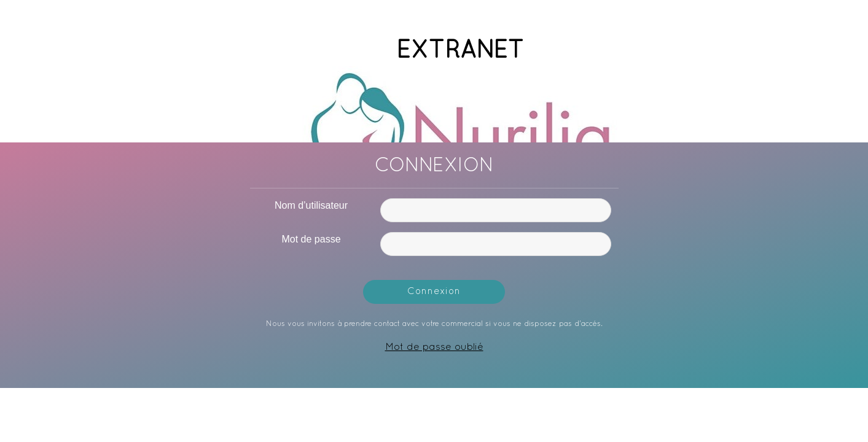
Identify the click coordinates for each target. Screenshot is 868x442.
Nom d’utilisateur (311, 205)
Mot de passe (311, 239)
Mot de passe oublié (434, 347)
